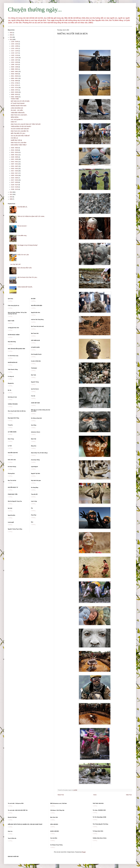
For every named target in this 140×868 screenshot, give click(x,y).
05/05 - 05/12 (15, 155)
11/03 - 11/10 (15, 55)
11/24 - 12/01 (15, 48)
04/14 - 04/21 (15, 162)
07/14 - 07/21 (15, 85)
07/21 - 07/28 (15, 83)
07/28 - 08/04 (15, 81)
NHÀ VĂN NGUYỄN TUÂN (24, 268)
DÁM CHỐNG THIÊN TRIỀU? (19, 145)
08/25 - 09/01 (15, 72)
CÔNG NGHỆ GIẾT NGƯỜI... (25, 287)
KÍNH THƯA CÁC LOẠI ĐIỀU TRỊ (20, 131)
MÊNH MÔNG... (15, 117)
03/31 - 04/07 (15, 166)
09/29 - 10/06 (15, 67)
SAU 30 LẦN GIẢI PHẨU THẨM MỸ (20, 136)
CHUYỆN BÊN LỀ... (23, 207)
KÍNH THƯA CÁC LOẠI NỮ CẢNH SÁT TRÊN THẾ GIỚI (26, 124)
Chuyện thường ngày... (35, 9)
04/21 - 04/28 (15, 159)
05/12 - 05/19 (15, 152)
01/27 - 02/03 (15, 182)
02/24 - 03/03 (15, 178)
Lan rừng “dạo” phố (15, 264)
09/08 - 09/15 (15, 69)
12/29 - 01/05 (15, 42)
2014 (11, 37)
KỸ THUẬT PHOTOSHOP (18, 103)
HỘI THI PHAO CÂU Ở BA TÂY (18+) (27, 277)
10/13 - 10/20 (15, 62)
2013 (11, 40)
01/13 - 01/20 (15, 187)
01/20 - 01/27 (15, 185)
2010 (11, 197)
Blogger (84, 852)
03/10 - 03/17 (15, 173)
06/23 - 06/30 (15, 92)
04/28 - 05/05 (15, 157)
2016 (11, 33)
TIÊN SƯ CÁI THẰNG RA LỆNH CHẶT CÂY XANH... (31, 216)
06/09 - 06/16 (15, 94)
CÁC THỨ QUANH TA (17, 120)
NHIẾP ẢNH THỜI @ (16, 140)
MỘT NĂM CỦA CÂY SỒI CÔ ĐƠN (20, 101)
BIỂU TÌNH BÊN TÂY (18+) (18, 133)
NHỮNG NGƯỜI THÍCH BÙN (19, 106)
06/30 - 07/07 (15, 90)
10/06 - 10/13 (15, 65)
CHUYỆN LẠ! (14, 138)
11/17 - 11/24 (15, 51)
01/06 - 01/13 (15, 189)
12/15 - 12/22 (15, 44)
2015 (11, 35)
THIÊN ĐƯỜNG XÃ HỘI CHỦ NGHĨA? (21, 126)
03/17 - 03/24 (15, 171)
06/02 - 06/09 (15, 97)
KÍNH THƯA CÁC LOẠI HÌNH (19, 143)
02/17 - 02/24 (15, 180)
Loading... (10, 301)
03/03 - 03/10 (15, 175)
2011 (11, 194)
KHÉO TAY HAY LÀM (23, 255)
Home (95, 795)
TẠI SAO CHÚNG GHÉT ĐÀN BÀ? (20, 129)
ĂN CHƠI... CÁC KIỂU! (17, 110)
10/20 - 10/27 (15, 60)
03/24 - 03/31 (15, 169)
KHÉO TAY (14, 122)
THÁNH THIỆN (15, 99)
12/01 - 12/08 (15, 46)
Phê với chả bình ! (22, 226)
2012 (11, 192)
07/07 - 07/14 (15, 88)
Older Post (129, 795)
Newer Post (61, 795)
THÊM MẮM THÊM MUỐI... (18, 113)
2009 (11, 199)
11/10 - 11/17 (15, 53)
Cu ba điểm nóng (22, 236)
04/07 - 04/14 (15, 164)
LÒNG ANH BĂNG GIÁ (17, 108)
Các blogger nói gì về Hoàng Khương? (28, 245)
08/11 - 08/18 (15, 76)
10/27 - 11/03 (15, 58)
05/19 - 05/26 (15, 150)
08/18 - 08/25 (15, 74)
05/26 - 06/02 (15, 148)
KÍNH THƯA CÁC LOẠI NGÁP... (19, 115)
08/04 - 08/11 (15, 78)
